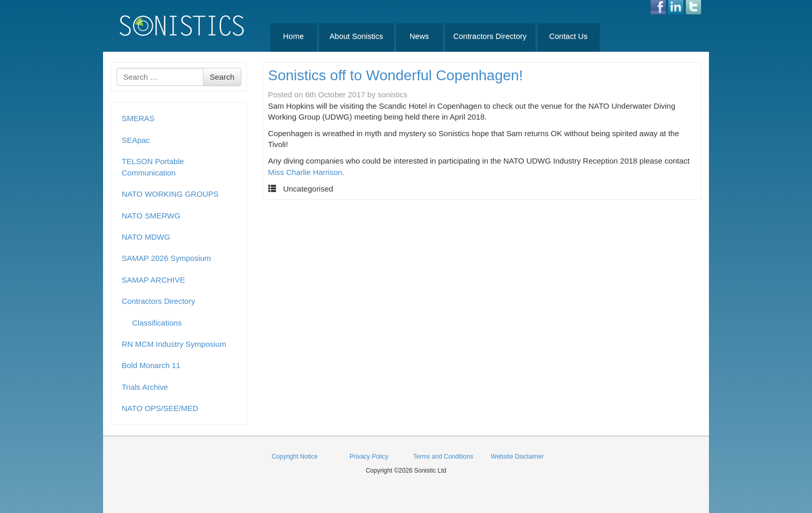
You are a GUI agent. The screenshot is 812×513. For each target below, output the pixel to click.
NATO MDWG (146, 237)
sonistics (393, 94)
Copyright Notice (295, 457)
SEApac (136, 140)
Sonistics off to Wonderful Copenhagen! (396, 75)
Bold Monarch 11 (151, 365)
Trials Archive (145, 387)
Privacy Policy (369, 457)
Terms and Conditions (443, 457)
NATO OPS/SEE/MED (160, 408)
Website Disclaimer (517, 457)
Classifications (157, 323)
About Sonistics (356, 36)
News (419, 36)
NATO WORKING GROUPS (170, 194)
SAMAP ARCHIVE (153, 280)
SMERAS (138, 118)
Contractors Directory (490, 36)
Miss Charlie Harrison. (307, 172)
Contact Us (568, 36)
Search (222, 77)
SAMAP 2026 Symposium (166, 258)
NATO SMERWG (151, 216)
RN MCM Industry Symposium (174, 344)
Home (293, 36)
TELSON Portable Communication (153, 167)
